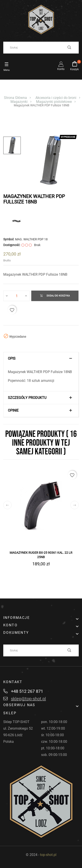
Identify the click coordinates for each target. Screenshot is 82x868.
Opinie (13, 411)
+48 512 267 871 (23, 691)
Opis (12, 359)
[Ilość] (17, 296)
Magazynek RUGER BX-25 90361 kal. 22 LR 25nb (41, 555)
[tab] (41, 359)
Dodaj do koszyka (55, 296)
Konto (61, 66)
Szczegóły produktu (27, 398)
